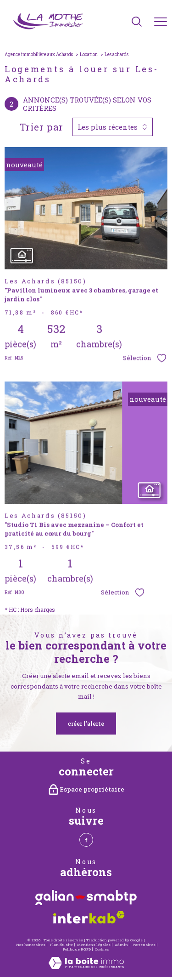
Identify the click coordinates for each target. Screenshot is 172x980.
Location (89, 54)
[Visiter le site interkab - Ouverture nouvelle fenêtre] (89, 914)
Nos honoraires (31, 945)
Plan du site (61, 945)
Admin (121, 945)
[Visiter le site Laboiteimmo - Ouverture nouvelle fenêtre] (86, 967)
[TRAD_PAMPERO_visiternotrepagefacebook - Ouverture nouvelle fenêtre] (86, 840)
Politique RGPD (77, 949)
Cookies (102, 949)
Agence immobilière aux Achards (39, 54)
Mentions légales (94, 945)
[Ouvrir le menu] (161, 22)
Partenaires (144, 945)
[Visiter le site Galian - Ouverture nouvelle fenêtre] (86, 895)
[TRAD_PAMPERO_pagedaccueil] (49, 28)
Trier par (42, 127)
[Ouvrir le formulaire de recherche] (137, 22)
